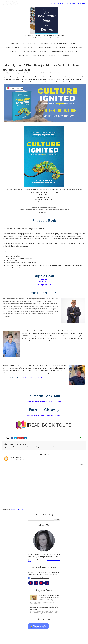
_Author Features (60, 44)
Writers (43, 52)
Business (30, 73)
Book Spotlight (16, 73)
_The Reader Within (44, 48)
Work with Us (71, 3)
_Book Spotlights (29, 44)
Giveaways (67, 56)
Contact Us (81, 3)
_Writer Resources (57, 52)
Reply (82, 464)
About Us (61, 3)
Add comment (14, 468)
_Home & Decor (53, 56)
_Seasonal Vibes (38, 56)
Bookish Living (23, 56)
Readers (74, 44)
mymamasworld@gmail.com (40, 578)
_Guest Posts (14, 52)
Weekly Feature (58, 73)
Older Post (80, 505)
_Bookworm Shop (30, 52)
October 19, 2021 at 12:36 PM (18, 459)
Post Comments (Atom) (17, 509)
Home (53, 3)
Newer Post (7, 505)
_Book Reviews (44, 44)
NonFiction (44, 73)
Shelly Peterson (15, 458)
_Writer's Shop (73, 52)
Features (15, 44)
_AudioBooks (60, 48)
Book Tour (24, 73)
